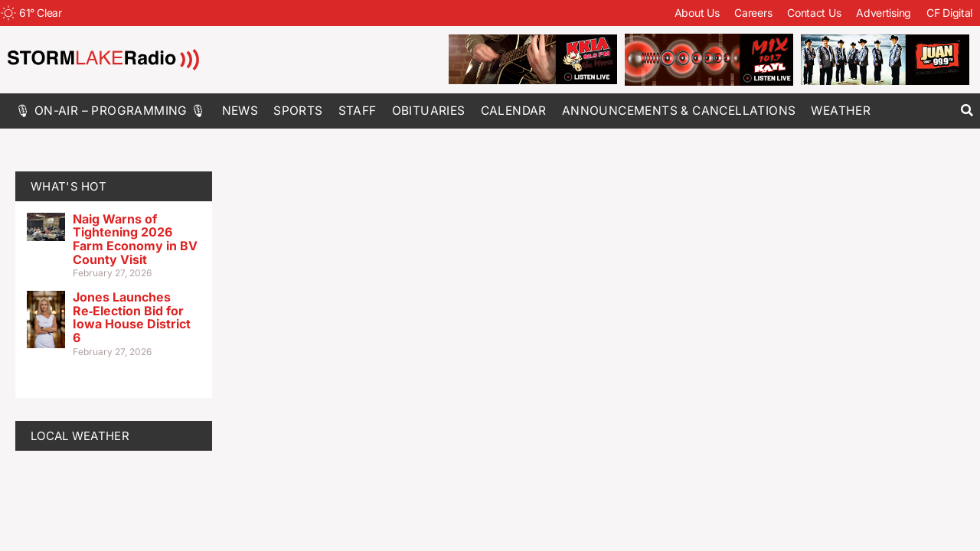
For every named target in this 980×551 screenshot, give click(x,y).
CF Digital (949, 13)
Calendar (514, 111)
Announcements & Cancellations (679, 111)
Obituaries (429, 111)
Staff (358, 111)
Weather (841, 111)
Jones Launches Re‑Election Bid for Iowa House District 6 (132, 317)
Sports (298, 111)
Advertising (884, 13)
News (240, 111)
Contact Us (814, 13)
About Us (697, 13)
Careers (753, 13)
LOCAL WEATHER (80, 436)
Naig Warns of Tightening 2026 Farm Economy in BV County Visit (135, 239)
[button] (967, 111)
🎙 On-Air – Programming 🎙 (111, 111)
